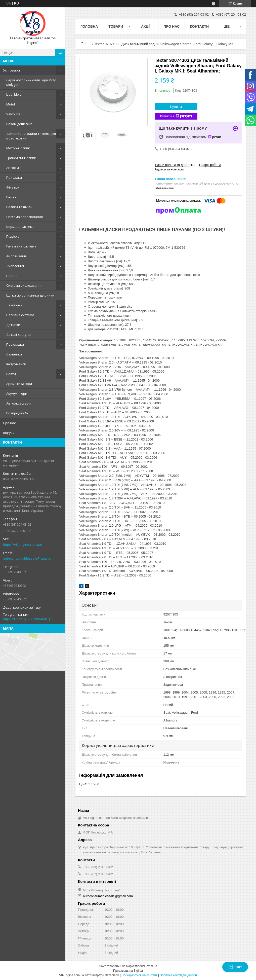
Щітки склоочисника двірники (30, 295)
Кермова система (20, 227)
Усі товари (11, 70)
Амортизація (16, 256)
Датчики (13, 325)
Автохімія (14, 168)
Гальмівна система (21, 246)
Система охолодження (24, 285)
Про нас (9, 423)
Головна (89, 26)
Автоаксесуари (18, 403)
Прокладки (15, 344)
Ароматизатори (19, 384)
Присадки (14, 177)
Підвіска (13, 236)
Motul (11, 104)
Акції (146, 26)
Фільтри (13, 187)
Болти (11, 374)
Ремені (12, 197)
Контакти (199, 26)
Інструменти (16, 364)
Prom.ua (152, 966)
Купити (176, 106)
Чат (235, 967)
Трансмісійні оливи (21, 158)
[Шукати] (60, 53)
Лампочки (14, 305)
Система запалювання (25, 217)
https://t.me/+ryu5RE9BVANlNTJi (27, 619)
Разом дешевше (19, 124)
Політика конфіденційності (178, 975)
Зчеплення (15, 266)
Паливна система (20, 315)
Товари (116, 26)
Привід (12, 276)
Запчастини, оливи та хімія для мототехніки (31, 136)
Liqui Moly (14, 94)
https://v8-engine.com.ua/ (23, 545)
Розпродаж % (17, 413)
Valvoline (13, 114)
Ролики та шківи (19, 207)
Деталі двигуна (18, 335)
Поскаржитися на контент (139, 975)
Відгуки (9, 433)
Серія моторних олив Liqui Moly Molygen (31, 82)
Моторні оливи (18, 148)
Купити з (176, 116)
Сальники (14, 354)
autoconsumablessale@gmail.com (29, 558)
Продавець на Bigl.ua (128, 971)
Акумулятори (17, 393)
